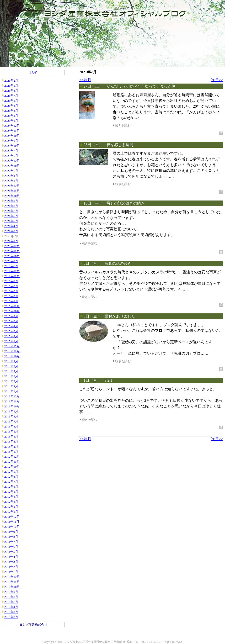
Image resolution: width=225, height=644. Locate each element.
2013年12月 (12, 396)
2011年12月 (12, 517)
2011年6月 (11, 547)
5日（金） (92, 316)
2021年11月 (12, 191)
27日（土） (93, 86)
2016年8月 (11, 281)
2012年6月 (11, 487)
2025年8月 (11, 91)
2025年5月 (11, 101)
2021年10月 (12, 196)
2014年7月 (11, 371)
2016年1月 (11, 301)
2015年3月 (11, 331)
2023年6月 (11, 156)
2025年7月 (11, 96)
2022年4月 (11, 176)
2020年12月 (12, 246)
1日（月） (92, 380)
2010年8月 (11, 597)
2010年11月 (12, 582)
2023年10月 (12, 146)
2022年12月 (12, 161)
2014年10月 (12, 356)
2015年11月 (12, 306)
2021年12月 (12, 186)
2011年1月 (11, 572)
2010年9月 (11, 592)
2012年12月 (12, 457)
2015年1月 (11, 341)
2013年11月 (12, 401)
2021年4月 (11, 226)
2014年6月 (11, 376)
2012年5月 (11, 492)
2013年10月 (12, 406)
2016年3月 (11, 296)
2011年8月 (11, 537)
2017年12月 (12, 271)
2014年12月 (12, 346)
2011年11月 (12, 522)
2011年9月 (11, 532)
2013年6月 (11, 427)
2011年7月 (11, 542)
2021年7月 (11, 211)
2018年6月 (11, 266)
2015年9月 (11, 316)
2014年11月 (12, 351)
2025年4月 (11, 106)
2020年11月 (12, 251)
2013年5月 (11, 432)
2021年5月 (11, 221)
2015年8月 (11, 321)
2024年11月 (12, 131)
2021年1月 (11, 241)
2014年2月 (11, 386)
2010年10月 (12, 587)
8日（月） (92, 263)
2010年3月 (11, 612)
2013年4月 (11, 437)
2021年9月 (11, 201)
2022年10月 (12, 166)
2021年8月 (11, 206)
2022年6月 (11, 171)
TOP (33, 72)
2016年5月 (11, 291)
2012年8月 (11, 477)
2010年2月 (11, 617)
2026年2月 (11, 81)
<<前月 (85, 80)
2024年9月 (11, 141)
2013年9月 (11, 412)
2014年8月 (11, 366)
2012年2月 (11, 507)
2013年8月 (11, 417)
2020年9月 (11, 261)
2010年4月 (11, 607)
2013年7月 (11, 422)
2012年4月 (11, 497)
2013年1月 (11, 452)
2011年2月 (11, 567)
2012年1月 (11, 512)
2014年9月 (11, 361)
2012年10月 (12, 467)
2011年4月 (11, 557)
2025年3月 (11, 111)
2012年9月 (11, 472)
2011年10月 (12, 527)
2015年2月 (11, 336)
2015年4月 (11, 326)
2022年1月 (11, 181)
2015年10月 (12, 311)
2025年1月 (11, 121)
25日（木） (93, 145)
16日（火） (93, 203)
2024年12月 (12, 126)
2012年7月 (11, 482)
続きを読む (123, 126)
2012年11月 (12, 462)
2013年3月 (11, 442)
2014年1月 (11, 391)
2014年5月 (11, 381)
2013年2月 (11, 447)
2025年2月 (11, 116)
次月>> (217, 80)
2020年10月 (12, 256)
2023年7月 (11, 151)
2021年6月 (11, 216)
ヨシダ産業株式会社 (33, 625)
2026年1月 (11, 86)
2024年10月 (12, 136)
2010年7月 (11, 602)
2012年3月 (11, 502)
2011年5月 (11, 552)
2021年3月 (11, 231)
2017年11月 (12, 276)
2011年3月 (11, 562)
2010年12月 (12, 577)
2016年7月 (11, 286)
